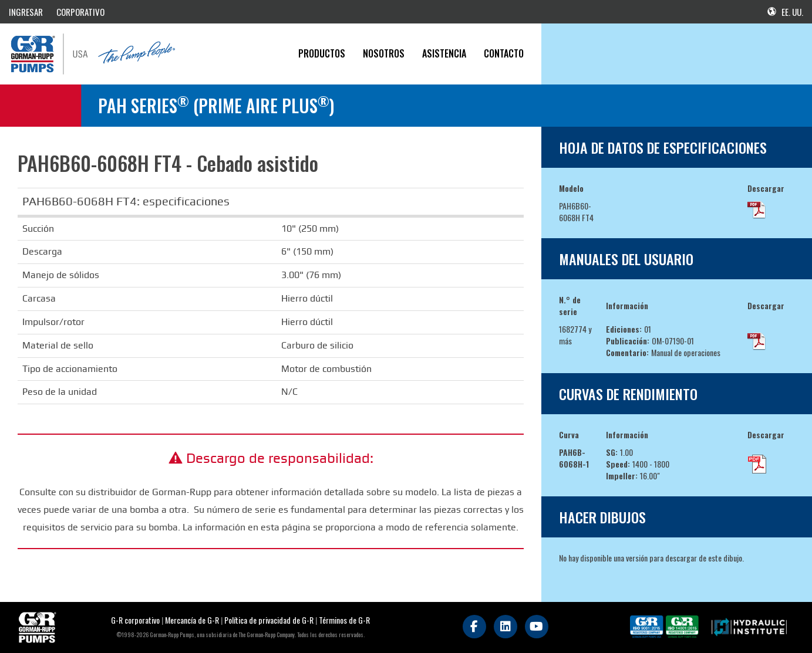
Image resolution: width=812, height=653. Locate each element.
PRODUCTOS (322, 53)
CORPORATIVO (80, 12)
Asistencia (444, 53)
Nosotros (384, 53)
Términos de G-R (344, 620)
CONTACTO (504, 53)
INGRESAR (26, 12)
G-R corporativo (135, 620)
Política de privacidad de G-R (269, 620)
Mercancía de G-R (193, 620)
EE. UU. (785, 12)
